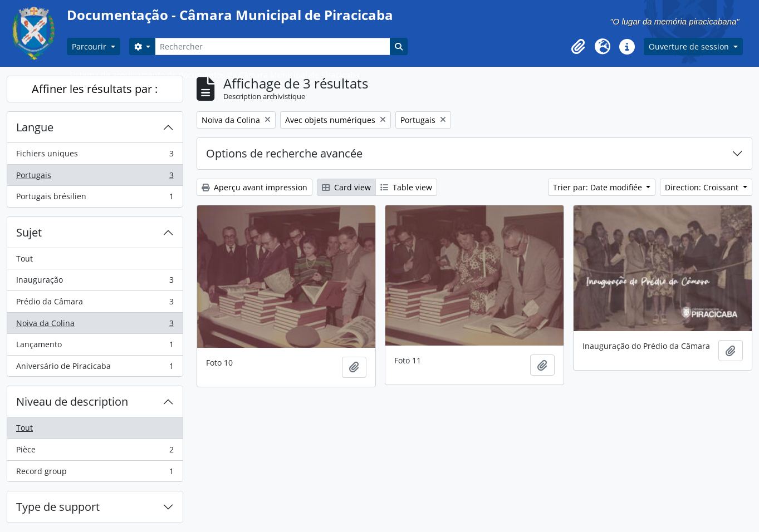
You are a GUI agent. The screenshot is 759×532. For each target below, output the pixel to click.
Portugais (95, 178)
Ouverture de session (690, 46)
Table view (406, 187)
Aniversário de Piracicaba (95, 368)
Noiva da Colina (95, 326)
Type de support (58, 507)
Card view (346, 187)
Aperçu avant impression (254, 187)
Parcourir (90, 46)
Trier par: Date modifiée (599, 187)
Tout (25, 258)
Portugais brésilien (95, 199)
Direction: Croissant (703, 187)
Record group (95, 474)
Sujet (29, 232)
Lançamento (95, 347)
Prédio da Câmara (95, 304)
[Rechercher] (272, 46)
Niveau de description (72, 402)
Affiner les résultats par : (95, 89)
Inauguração (95, 282)
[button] (578, 47)
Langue (35, 127)
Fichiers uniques (95, 156)
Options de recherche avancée (284, 153)
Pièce (95, 452)
